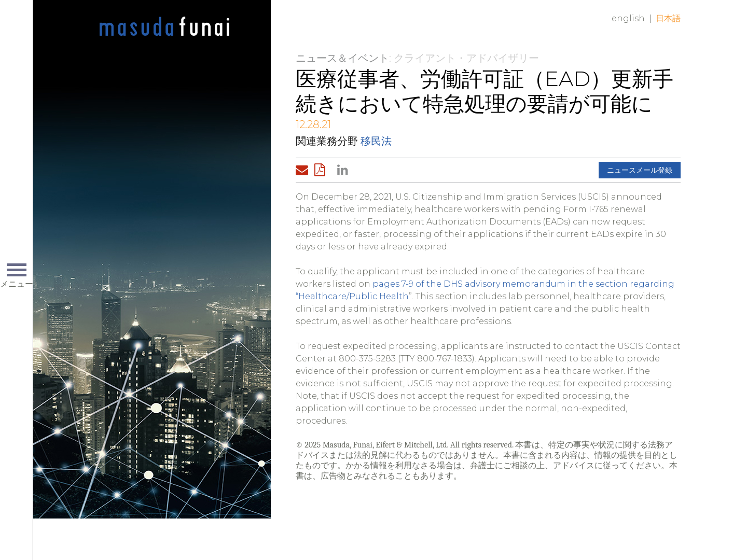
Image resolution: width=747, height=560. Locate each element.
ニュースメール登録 (640, 170)
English (628, 18)
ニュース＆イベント (342, 58)
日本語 (668, 18)
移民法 (376, 141)
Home (164, 27)
